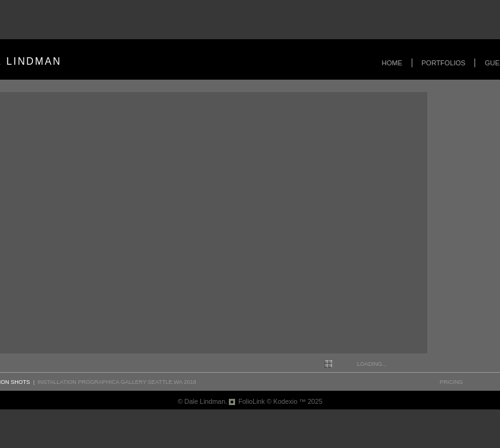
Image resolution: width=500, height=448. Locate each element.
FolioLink (252, 401)
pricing (451, 382)
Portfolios (444, 63)
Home (392, 63)
